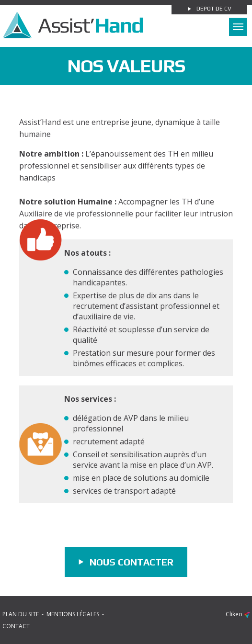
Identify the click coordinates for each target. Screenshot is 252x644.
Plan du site (21, 614)
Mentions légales (73, 614)
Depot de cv (214, 9)
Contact (16, 626)
